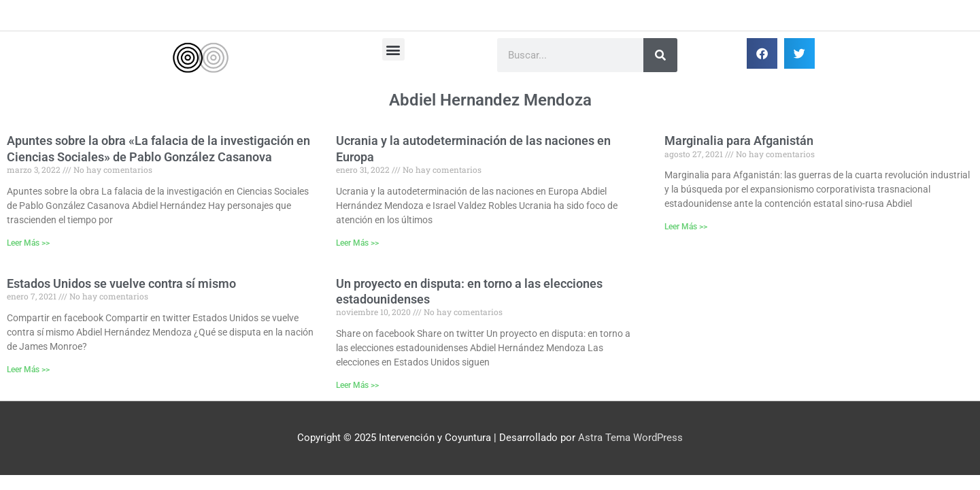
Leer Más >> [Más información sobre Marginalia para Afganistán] (686, 227)
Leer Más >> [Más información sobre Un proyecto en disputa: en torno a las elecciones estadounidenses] (357, 385)
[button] (393, 49)
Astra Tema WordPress (630, 438)
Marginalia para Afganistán (739, 141)
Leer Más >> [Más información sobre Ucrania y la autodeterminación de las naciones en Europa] (357, 243)
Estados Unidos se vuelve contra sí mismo (121, 283)
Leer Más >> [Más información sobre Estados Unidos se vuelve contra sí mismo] (28, 370)
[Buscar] (660, 55)
